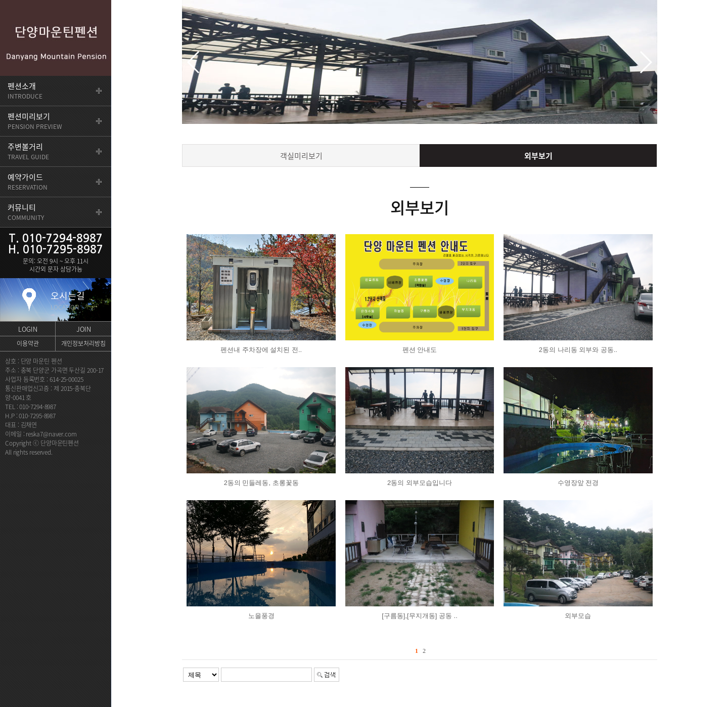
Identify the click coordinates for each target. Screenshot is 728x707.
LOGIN (28, 329)
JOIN (84, 329)
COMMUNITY (26, 212)
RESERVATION (28, 182)
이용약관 (28, 343)
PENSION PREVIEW (35, 121)
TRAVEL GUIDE (28, 151)
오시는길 (68, 300)
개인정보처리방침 (83, 343)
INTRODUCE (25, 91)
